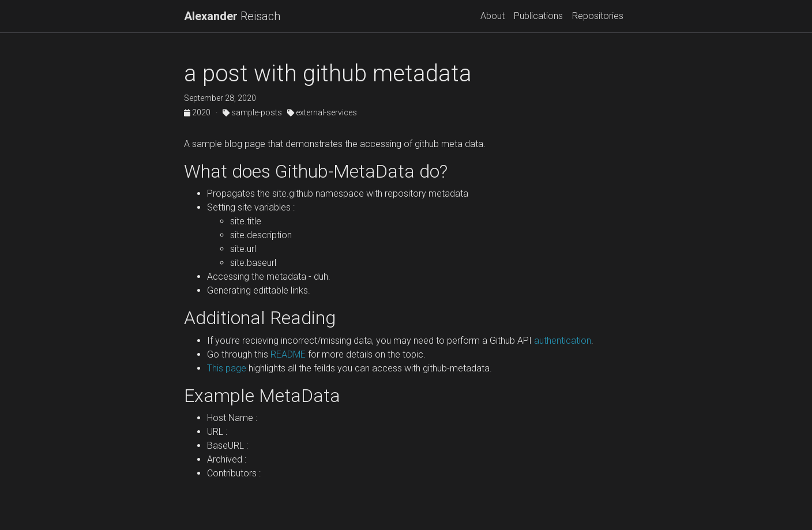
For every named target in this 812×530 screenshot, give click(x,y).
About (493, 16)
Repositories (598, 16)
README (288, 354)
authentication (561, 341)
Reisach (232, 16)
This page (227, 368)
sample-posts (252, 112)
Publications (538, 16)
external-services (322, 112)
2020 (198, 112)
